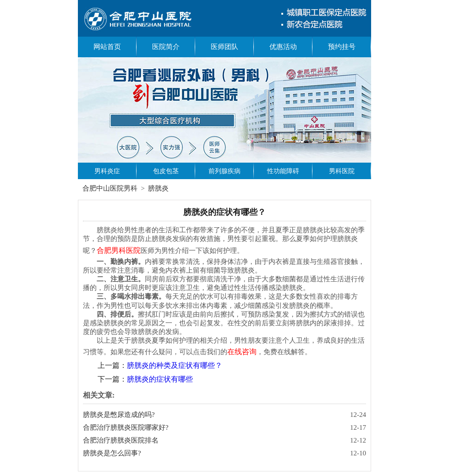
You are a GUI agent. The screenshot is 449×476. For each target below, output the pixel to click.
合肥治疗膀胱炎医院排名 (121, 440)
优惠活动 (283, 47)
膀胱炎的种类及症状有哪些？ (175, 365)
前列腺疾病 (224, 171)
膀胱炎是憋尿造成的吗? (119, 415)
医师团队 (224, 47)
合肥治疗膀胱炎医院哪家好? (126, 427)
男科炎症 (107, 171)
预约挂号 (342, 47)
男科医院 (342, 171)
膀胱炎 (158, 188)
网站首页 (107, 47)
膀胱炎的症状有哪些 (160, 379)
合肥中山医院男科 (110, 188)
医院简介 (166, 47)
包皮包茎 (166, 171)
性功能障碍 (283, 171)
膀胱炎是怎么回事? (112, 453)
